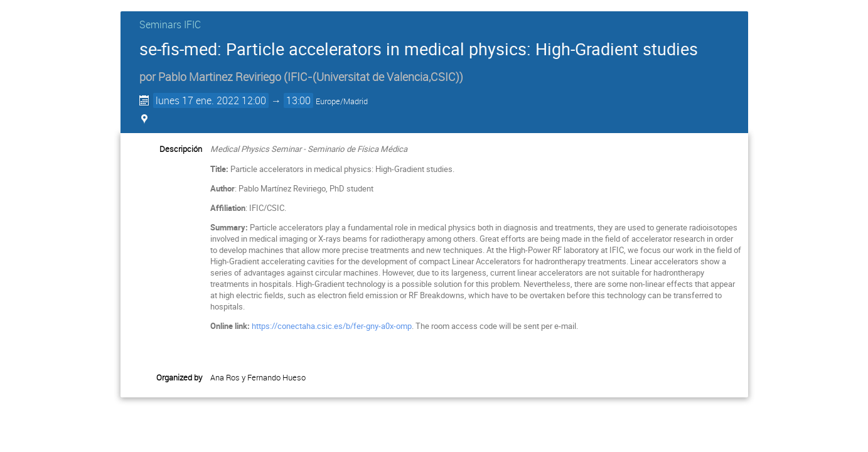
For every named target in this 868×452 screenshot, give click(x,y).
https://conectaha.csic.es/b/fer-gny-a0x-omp (332, 326)
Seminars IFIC (170, 24)
